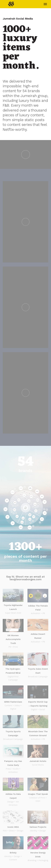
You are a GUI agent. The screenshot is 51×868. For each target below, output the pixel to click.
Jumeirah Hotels (38, 761)
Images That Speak (38, 794)
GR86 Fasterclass (13, 702)
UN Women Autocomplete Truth (13, 639)
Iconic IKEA (13, 827)
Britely (13, 853)
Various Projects (38, 827)
